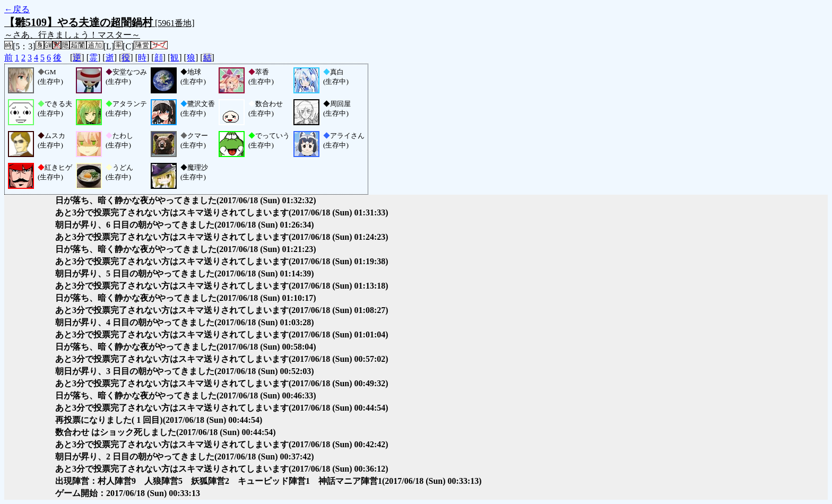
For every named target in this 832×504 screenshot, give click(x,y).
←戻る (17, 9)
